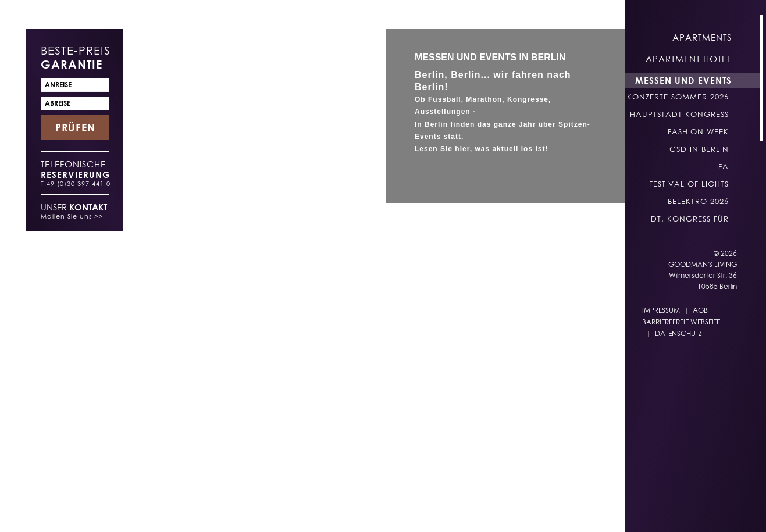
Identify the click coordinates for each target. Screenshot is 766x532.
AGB (700, 310)
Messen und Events (683, 80)
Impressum (661, 310)
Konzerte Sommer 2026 (678, 97)
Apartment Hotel (689, 59)
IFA (722, 166)
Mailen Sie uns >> (72, 216)
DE (421, 510)
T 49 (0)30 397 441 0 (76, 183)
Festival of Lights (689, 184)
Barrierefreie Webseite (681, 322)
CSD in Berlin (699, 149)
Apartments (702, 37)
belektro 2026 (698, 201)
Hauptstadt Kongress (679, 114)
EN (443, 510)
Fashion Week (698, 131)
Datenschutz (678, 333)
